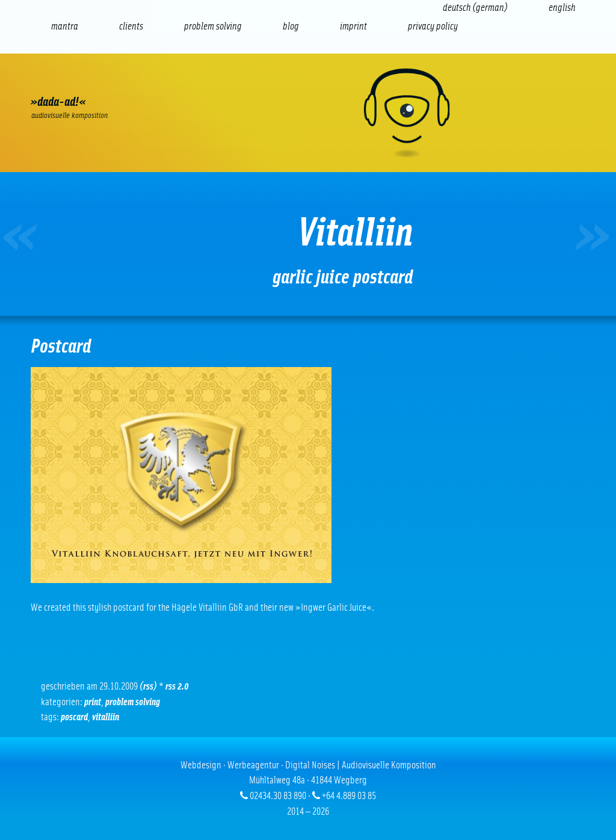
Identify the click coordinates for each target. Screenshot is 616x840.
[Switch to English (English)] (562, 8)
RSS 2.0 (177, 686)
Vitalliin (106, 717)
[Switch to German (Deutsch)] (475, 8)
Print (93, 702)
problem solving (133, 702)
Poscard (74, 717)
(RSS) (148, 686)
